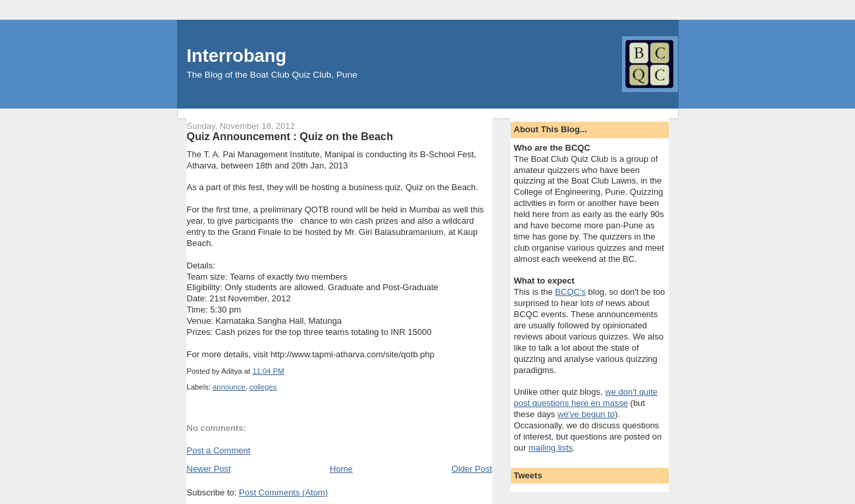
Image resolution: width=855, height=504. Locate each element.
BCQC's (570, 292)
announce (229, 387)
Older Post (472, 469)
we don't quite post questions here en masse (586, 397)
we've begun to (586, 414)
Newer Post (209, 469)
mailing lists (551, 448)
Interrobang (237, 56)
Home (341, 469)
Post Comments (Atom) (283, 492)
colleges (263, 387)
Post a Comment (219, 450)
